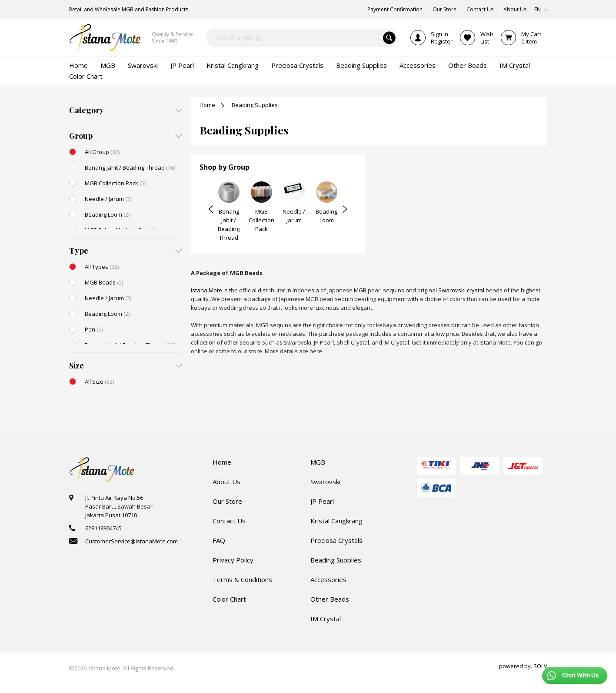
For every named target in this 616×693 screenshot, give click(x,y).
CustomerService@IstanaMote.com (132, 541)
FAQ (219, 540)
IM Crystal (326, 619)
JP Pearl (322, 501)
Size (77, 365)
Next (345, 209)
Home (207, 105)
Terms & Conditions (242, 579)
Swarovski (325, 482)
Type (79, 251)
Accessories (328, 579)
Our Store (227, 501)
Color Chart (229, 599)
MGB (360, 290)
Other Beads (330, 599)
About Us (226, 482)
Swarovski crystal (461, 290)
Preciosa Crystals (336, 540)
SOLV (540, 666)
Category (87, 110)
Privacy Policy (233, 560)
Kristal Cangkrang (336, 521)
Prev (211, 209)
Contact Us (229, 521)
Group (81, 136)
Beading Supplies (336, 560)
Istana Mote (206, 290)
